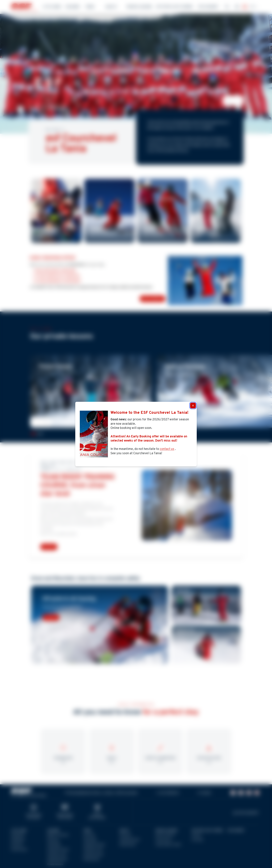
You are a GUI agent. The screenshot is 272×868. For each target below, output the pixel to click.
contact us (167, 449)
